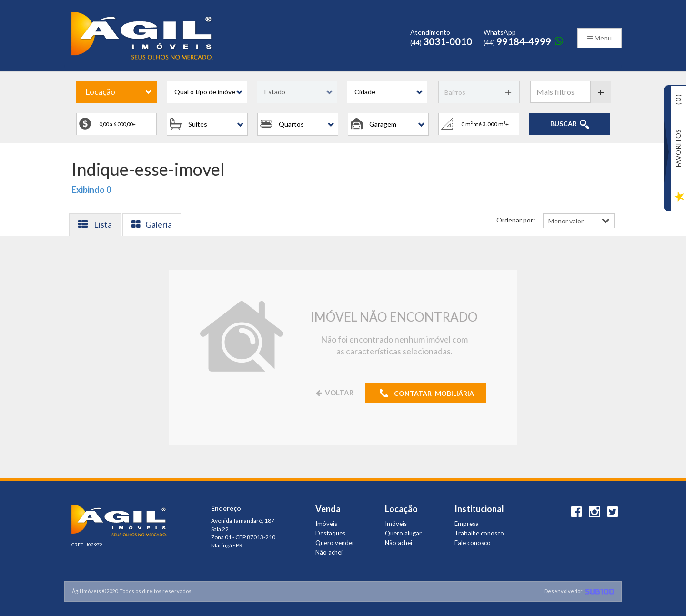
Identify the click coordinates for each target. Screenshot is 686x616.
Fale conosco (473, 543)
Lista (95, 224)
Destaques (330, 533)
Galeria (152, 224)
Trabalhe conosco (479, 533)
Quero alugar (403, 533)
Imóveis (326, 524)
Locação (101, 92)
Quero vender (335, 543)
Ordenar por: (516, 220)
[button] (207, 92)
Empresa (467, 524)
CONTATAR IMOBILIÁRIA (425, 394)
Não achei (329, 552)
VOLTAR (334, 393)
